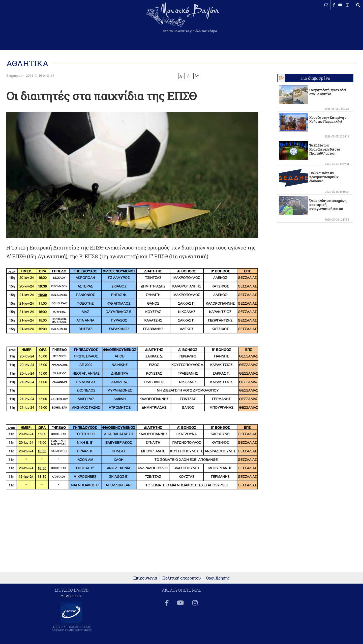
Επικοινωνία (145, 578)
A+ (182, 76)
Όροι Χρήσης (218, 578)
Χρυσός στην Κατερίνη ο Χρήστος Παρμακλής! (328, 120)
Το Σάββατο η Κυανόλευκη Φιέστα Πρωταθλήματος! (325, 149)
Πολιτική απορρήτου (182, 578)
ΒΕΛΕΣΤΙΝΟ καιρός (31, 21)
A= (197, 76)
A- (189, 76)
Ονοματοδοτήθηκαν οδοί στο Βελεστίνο (328, 92)
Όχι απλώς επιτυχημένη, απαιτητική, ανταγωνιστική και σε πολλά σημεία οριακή (328, 207)
